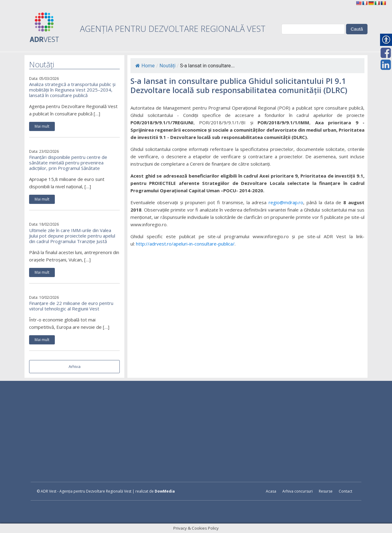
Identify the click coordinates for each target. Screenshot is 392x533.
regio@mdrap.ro (286, 202)
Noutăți (168, 66)
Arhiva (75, 366)
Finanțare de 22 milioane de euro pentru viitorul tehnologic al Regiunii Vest (71, 306)
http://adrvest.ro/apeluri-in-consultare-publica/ (185, 244)
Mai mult (42, 126)
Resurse (326, 491)
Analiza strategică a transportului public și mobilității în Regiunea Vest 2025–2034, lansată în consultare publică (72, 90)
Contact (345, 491)
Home (145, 66)
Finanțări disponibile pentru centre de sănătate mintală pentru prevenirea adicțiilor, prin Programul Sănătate (68, 163)
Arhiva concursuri (298, 491)
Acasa (271, 491)
